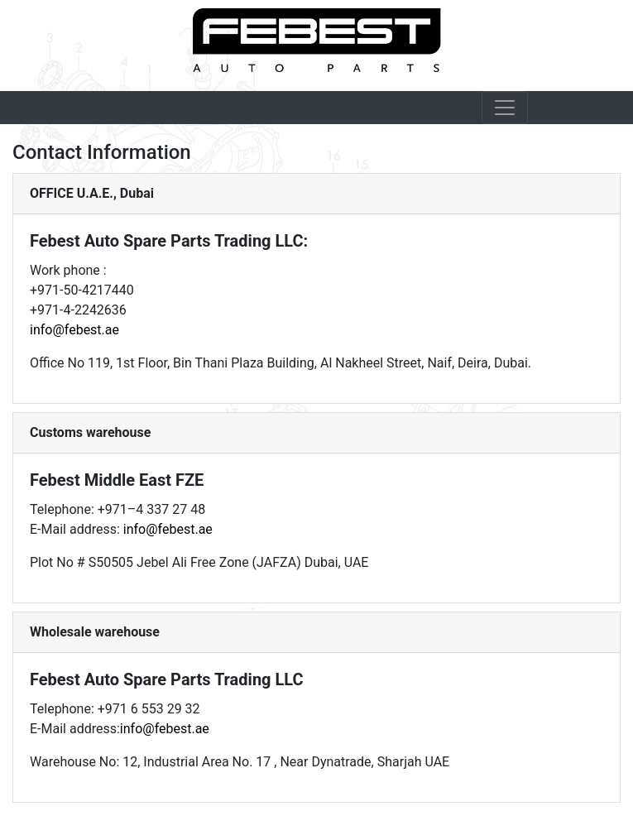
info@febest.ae (74, 330)
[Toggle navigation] (505, 108)
